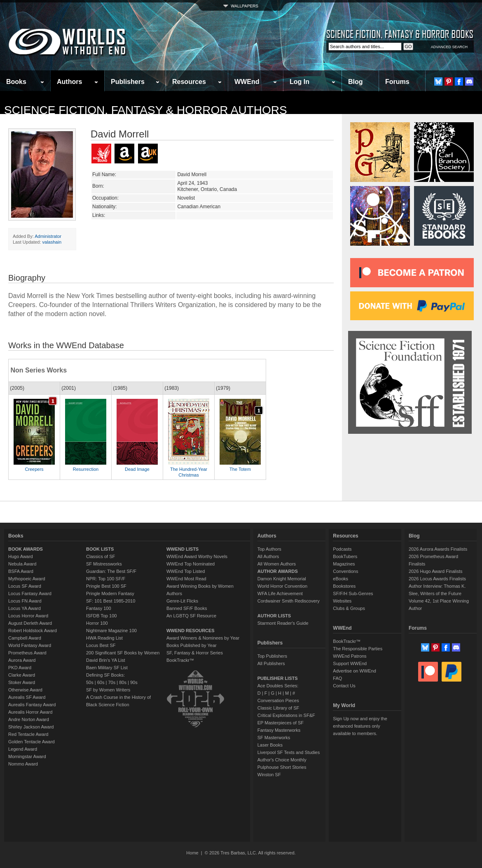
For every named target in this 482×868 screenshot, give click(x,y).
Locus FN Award (25, 601)
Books (16, 82)
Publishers (128, 82)
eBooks (340, 579)
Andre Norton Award (29, 719)
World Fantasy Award (30, 645)
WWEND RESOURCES (191, 631)
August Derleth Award (30, 623)
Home (192, 853)
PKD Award (20, 668)
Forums (397, 82)
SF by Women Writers (108, 690)
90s (134, 682)
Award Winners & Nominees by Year (203, 638)
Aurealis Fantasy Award (32, 705)
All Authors (268, 556)
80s (123, 682)
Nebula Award (22, 564)
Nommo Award (23, 764)
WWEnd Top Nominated (191, 564)
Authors (69, 82)
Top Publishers (272, 656)
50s (90, 682)
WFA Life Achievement (280, 593)
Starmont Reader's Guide (283, 623)
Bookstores (344, 586)
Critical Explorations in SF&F (286, 715)
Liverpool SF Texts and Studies (289, 752)
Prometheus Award (27, 653)
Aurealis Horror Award (30, 712)
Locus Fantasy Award (30, 593)
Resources (189, 82)
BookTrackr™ (180, 660)
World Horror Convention (282, 586)
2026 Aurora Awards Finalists (438, 549)
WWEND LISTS (183, 549)
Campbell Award (25, 638)
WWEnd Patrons (350, 656)
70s (112, 682)
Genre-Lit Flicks (182, 601)
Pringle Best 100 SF (106, 586)
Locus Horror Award (28, 616)
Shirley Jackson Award (31, 727)
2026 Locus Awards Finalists (437, 579)
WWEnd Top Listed (186, 571)
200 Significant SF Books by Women (123, 653)
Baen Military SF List (107, 668)
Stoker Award (22, 682)
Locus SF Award (25, 586)
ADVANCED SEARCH (449, 47)
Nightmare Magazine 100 (111, 631)
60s (101, 682)
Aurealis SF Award (27, 697)
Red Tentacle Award (28, 734)
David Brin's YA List (106, 660)
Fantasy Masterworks (279, 730)
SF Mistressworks (104, 564)
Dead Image (137, 469)
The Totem (240, 469)
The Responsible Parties (358, 649)
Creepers (34, 469)
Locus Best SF (101, 645)
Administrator (48, 236)
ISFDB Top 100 (101, 616)
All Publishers (271, 663)
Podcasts (342, 549)
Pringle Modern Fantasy (110, 593)
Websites (342, 601)
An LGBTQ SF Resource (191, 616)
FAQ (337, 678)
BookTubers (345, 556)
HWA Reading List (104, 638)
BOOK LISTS (100, 549)
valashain (52, 242)
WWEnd (247, 82)
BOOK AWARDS (26, 549)
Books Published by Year (192, 645)
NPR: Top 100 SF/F (106, 579)
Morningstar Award (27, 756)
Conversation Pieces (278, 700)
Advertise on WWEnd (354, 671)
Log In (299, 82)
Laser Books (270, 745)
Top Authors (269, 549)
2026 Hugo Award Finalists (436, 571)
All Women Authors (277, 564)
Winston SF (269, 775)
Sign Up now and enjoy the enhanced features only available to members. (360, 726)
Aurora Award (22, 660)
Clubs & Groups (349, 608)
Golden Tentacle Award (32, 742)
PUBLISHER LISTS (278, 678)
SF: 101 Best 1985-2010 (111, 601)
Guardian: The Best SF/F (111, 571)
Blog (356, 82)
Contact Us (344, 686)
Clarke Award (22, 675)
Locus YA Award (25, 608)
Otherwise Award (25, 690)
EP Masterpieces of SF (281, 723)
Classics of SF (101, 556)
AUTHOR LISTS (274, 616)
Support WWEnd (350, 663)
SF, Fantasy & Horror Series (195, 653)
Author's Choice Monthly (282, 760)
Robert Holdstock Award (33, 631)
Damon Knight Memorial (282, 579)
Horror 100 (97, 623)
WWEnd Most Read (186, 579)
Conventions (345, 571)
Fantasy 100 (99, 608)
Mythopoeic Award (27, 579)
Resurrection (86, 469)
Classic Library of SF (278, 708)
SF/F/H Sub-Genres (353, 593)
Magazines (344, 564)
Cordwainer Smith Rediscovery (289, 601)
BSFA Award (21, 571)
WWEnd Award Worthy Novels (197, 556)
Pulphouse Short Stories (282, 767)
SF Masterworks (274, 738)
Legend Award (23, 749)
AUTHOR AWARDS (278, 571)
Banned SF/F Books (187, 608)
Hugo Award (21, 556)
